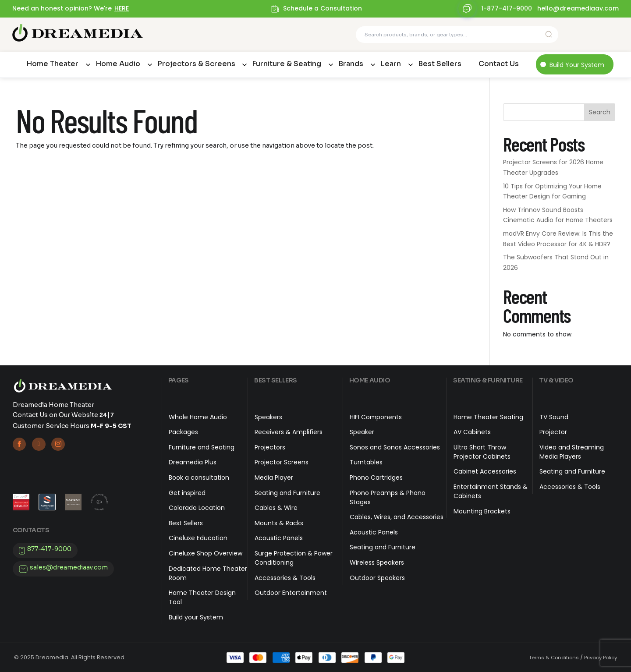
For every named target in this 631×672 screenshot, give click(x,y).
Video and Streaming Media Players (572, 452)
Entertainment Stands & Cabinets (491, 491)
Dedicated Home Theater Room (208, 573)
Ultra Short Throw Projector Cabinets (482, 452)
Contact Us (499, 64)
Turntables (366, 462)
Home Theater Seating (488, 417)
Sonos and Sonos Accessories (395, 447)
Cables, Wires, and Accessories (397, 517)
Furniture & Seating (287, 64)
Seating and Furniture (287, 493)
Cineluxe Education (198, 538)
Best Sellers (440, 64)
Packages (183, 432)
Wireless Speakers (377, 562)
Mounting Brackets (482, 511)
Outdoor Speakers (377, 578)
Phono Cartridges (376, 477)
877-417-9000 (49, 549)
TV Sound (554, 417)
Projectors (270, 447)
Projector (553, 432)
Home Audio (118, 64)
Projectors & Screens (196, 64)
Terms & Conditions (554, 658)
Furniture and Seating (202, 447)
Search (600, 112)
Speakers (268, 417)
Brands (351, 64)
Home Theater (52, 64)
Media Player (274, 477)
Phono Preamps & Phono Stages (388, 497)
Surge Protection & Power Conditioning (294, 558)
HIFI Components (376, 417)
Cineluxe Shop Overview (206, 553)
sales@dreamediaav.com (69, 568)
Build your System (196, 617)
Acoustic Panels (279, 538)
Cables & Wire (276, 508)
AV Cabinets (472, 432)
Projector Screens (282, 462)
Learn (391, 64)
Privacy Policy (601, 658)
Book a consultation (199, 477)
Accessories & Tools (285, 578)
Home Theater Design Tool (202, 597)
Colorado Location (197, 508)
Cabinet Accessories (485, 471)
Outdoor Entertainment (291, 593)
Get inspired (187, 493)
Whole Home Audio (198, 417)
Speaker (362, 432)
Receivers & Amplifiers (289, 432)
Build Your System (577, 65)
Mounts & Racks (279, 523)
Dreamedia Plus (193, 462)
